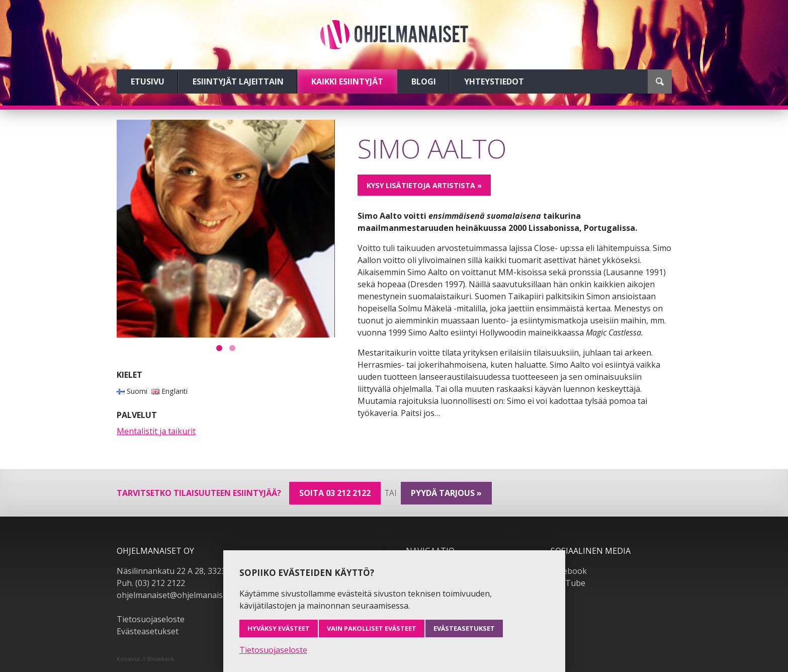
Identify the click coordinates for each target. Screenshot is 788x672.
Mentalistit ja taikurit (156, 431)
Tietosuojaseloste (151, 619)
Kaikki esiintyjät (347, 81)
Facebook (569, 571)
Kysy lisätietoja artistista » (424, 185)
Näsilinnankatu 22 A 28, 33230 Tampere (192, 571)
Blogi (424, 81)
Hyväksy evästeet (279, 628)
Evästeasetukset (148, 631)
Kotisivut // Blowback (145, 659)
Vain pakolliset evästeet (372, 628)
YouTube (568, 583)
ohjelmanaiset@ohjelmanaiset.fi (177, 595)
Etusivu (148, 81)
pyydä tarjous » (446, 493)
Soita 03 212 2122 (335, 493)
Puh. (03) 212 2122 (151, 583)
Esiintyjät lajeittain (238, 81)
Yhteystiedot (494, 81)
